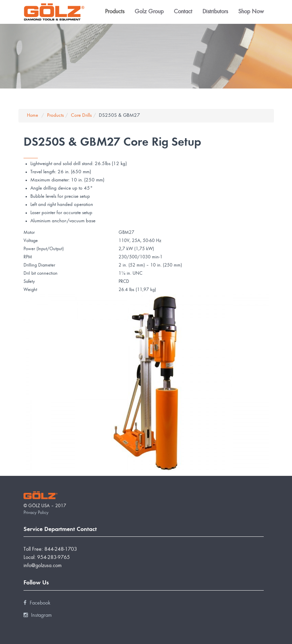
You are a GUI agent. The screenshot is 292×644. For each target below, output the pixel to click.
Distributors (215, 12)
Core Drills (81, 116)
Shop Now (251, 12)
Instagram (38, 615)
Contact (183, 12)
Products (115, 12)
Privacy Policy (36, 513)
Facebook (37, 603)
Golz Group (149, 12)
